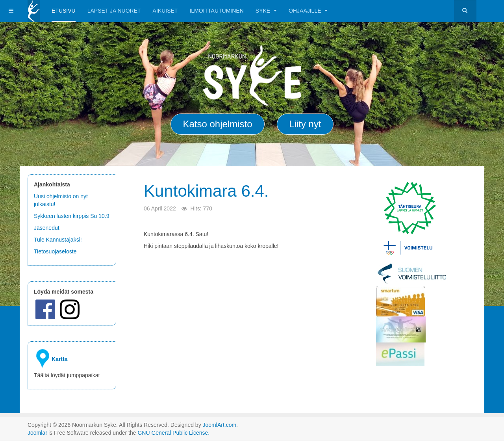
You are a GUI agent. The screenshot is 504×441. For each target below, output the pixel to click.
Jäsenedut (47, 228)
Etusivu (64, 11)
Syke (266, 11)
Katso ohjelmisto (217, 124)
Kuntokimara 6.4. (206, 191)
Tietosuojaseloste (55, 251)
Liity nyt (305, 124)
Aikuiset (165, 11)
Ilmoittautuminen (216, 11)
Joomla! (37, 433)
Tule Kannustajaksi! (58, 240)
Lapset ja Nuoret (114, 11)
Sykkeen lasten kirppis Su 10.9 (71, 216)
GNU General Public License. (173, 433)
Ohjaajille (308, 11)
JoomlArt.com (220, 425)
